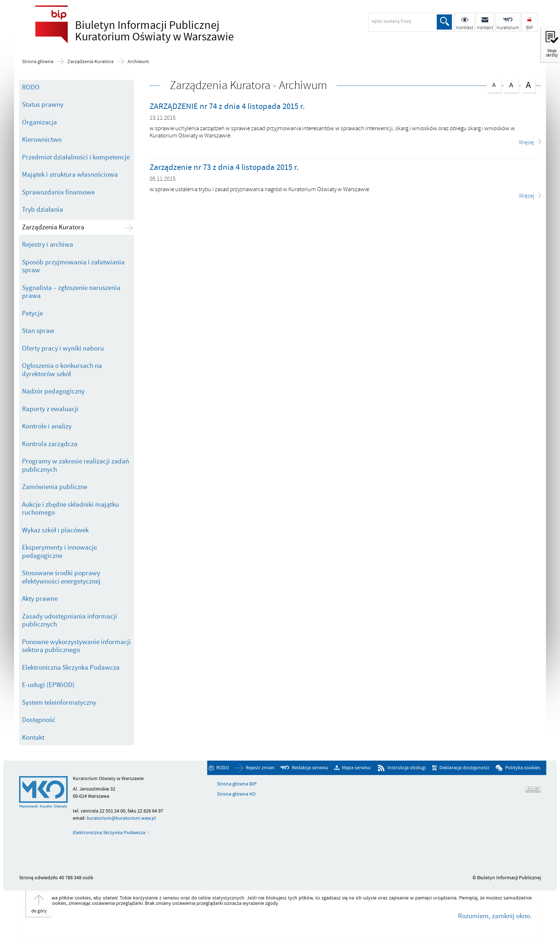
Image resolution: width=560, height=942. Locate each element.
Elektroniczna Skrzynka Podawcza (71, 668)
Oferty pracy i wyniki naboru (63, 348)
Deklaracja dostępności (464, 768)
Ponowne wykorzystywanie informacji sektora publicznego (76, 646)
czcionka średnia (511, 84)
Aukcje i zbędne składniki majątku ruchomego (70, 509)
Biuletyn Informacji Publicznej (152, 31)
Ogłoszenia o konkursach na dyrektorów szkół (62, 370)
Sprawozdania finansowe (58, 192)
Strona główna (38, 62)
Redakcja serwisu (310, 768)
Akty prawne (40, 599)
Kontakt (33, 738)
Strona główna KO (236, 794)
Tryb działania (43, 210)
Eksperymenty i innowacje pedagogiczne (59, 552)
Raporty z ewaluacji (50, 409)
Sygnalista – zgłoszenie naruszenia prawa (71, 292)
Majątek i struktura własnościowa (70, 175)
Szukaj (444, 22)
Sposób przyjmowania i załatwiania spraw (73, 266)
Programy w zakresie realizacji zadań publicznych (75, 465)
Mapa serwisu (356, 768)
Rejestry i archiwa (48, 245)
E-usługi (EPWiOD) (48, 685)
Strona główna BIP (237, 784)
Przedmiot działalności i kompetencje (76, 157)
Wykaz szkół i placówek (55, 530)
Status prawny (43, 105)
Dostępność (39, 720)
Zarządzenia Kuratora (90, 62)
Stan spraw (38, 331)
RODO (31, 87)
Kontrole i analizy (47, 426)
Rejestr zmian (260, 768)
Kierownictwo (42, 140)
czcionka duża (528, 85)
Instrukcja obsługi (406, 768)
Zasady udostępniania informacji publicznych (70, 620)
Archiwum (138, 62)
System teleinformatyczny (59, 703)
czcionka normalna (494, 84)
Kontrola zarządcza (50, 444)
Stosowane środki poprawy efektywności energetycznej (61, 577)
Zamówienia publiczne (55, 487)
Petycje (32, 313)
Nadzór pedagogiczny (53, 391)
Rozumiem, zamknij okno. (495, 916)
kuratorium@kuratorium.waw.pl (121, 818)
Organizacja (39, 122)
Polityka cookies (523, 768)
